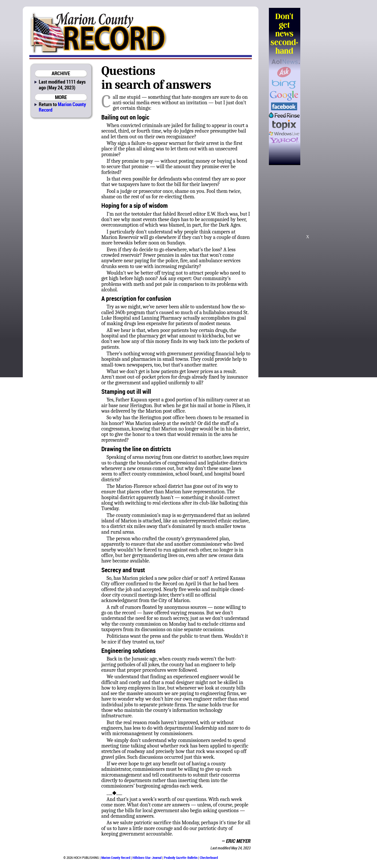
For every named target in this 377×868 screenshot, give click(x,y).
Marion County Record (62, 107)
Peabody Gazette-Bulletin (181, 858)
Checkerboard (209, 858)
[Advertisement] (327, 86)
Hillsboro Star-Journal (147, 858)
